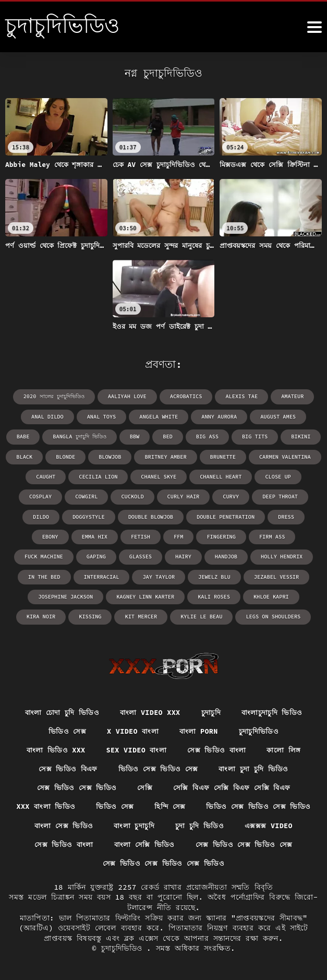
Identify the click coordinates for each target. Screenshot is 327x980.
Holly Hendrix (222, 555)
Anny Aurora (200, 416)
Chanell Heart (176, 476)
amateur (291, 396)
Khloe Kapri (183, 595)
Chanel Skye (115, 476)
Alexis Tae (241, 396)
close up (233, 476)
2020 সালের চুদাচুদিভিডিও (56, 396)
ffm (128, 535)
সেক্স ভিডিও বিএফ (66, 767)
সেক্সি (143, 786)
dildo (285, 495)
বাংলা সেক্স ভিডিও (195, 824)
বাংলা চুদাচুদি (267, 824)
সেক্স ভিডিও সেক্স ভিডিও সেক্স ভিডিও (224, 863)
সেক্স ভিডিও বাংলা (218, 748)
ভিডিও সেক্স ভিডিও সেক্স (158, 767)
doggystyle (51, 515)
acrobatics (186, 396)
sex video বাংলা (136, 748)
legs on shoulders (223, 614)
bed (130, 436)
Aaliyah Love (128, 396)
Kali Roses (126, 595)
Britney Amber (125, 456)
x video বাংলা (132, 728)
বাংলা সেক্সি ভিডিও (275, 844)
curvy (188, 495)
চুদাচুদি (213, 710)
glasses (83, 555)
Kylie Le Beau (153, 614)
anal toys (84, 416)
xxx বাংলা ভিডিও (107, 806)
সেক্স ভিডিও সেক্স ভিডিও (74, 786)
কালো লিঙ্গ (286, 748)
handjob (167, 555)
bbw (98, 436)
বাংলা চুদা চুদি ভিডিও (255, 767)
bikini (262, 436)
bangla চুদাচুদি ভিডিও (43, 436)
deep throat (236, 495)
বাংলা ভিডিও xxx (54, 748)
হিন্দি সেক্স (233, 806)
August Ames (258, 416)
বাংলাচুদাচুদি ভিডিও (275, 710)
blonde (27, 456)
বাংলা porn (199, 728)
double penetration (186, 515)
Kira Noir (237, 595)
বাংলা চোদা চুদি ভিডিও (59, 710)
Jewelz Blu (148, 575)
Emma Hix (45, 535)
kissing (286, 595)
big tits (216, 436)
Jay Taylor (93, 575)
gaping (39, 555)
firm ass (221, 535)
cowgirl (45, 495)
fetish (91, 535)
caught (300, 456)
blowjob (70, 456)
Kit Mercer (93, 614)
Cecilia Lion (56, 476)
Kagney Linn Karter (59, 595)
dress (245, 515)
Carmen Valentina (243, 456)
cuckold (91, 495)
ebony (284, 515)
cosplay (280, 476)
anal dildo (31, 416)
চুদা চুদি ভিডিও (46, 844)
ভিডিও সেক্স (65, 728)
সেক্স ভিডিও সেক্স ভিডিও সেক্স (91, 863)
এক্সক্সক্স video (117, 844)
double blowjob (112, 515)
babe (305, 416)
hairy (125, 555)
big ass (169, 436)
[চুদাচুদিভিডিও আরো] (314, 27)
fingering (171, 535)
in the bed (282, 555)
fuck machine (275, 535)
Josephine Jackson (281, 575)
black (302, 436)
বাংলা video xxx (150, 710)
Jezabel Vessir (209, 575)
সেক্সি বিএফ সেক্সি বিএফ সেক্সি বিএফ (233, 786)
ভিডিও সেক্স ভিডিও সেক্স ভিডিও (92, 824)
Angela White (141, 416)
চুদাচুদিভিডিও (261, 728)
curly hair (141, 495)
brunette (181, 456)
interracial (37, 575)
